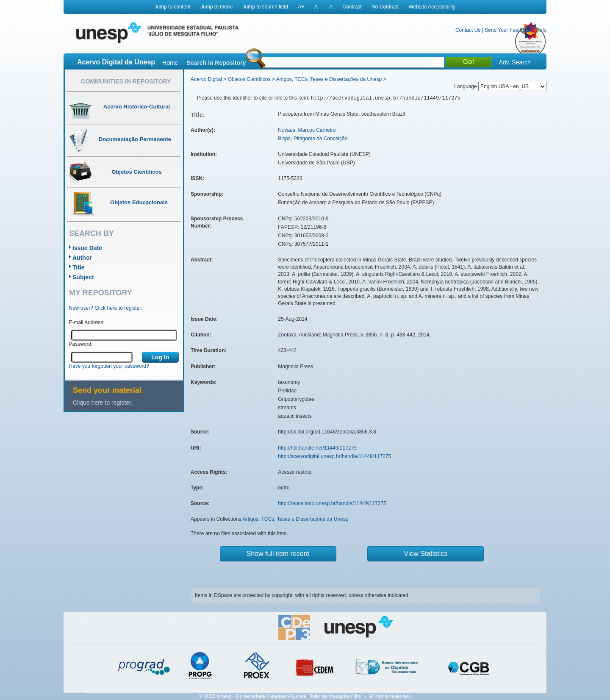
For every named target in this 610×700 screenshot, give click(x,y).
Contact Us (468, 30)
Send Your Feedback (508, 30)
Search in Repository (216, 63)
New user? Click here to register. (106, 308)
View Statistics (426, 554)
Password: (81, 344)
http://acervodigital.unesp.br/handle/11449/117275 (334, 456)
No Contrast (385, 7)
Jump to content (172, 7)
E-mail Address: (87, 322)
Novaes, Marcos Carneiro (307, 130)
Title (79, 267)
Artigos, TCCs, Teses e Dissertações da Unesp (329, 79)
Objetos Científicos (249, 79)
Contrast (352, 7)
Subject (83, 277)
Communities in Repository (126, 81)
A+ (301, 7)
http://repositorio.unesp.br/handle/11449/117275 (332, 503)
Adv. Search (514, 62)
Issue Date (87, 248)
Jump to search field (265, 7)
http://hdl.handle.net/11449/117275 (317, 448)
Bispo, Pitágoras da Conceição (313, 139)
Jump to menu (216, 7)
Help (541, 30)
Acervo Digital (206, 79)
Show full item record (278, 554)
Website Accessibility (432, 7)
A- (317, 7)
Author (82, 258)
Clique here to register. (103, 403)
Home (170, 63)
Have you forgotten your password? (109, 366)
